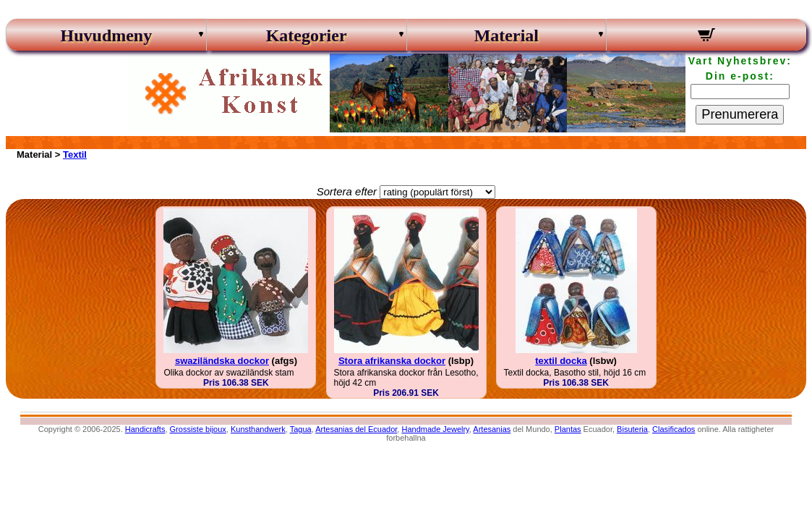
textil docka (561, 361)
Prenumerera (740, 114)
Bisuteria (632, 429)
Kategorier (307, 35)
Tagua (301, 429)
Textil (75, 154)
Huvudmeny (107, 35)
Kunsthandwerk (258, 429)
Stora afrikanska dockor (392, 361)
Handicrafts (145, 429)
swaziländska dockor (222, 361)
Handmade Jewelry (435, 429)
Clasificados (674, 429)
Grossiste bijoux (198, 429)
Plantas (568, 429)
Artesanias (492, 429)
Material (507, 35)
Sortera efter (347, 191)
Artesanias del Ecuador (356, 429)
